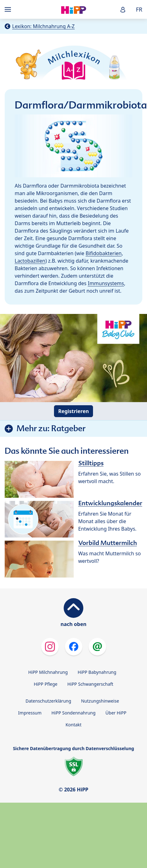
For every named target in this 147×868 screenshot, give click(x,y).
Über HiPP (116, 713)
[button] (123, 10)
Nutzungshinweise (100, 701)
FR (139, 9)
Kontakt (73, 725)
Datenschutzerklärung (48, 701)
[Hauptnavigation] (9, 9)
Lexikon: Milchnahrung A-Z (43, 26)
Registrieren (73, 411)
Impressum (30, 713)
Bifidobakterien (104, 253)
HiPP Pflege (46, 684)
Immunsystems (106, 283)
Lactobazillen (30, 261)
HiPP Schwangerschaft (90, 684)
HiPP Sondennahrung (73, 713)
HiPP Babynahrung (97, 672)
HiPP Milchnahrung (48, 672)
